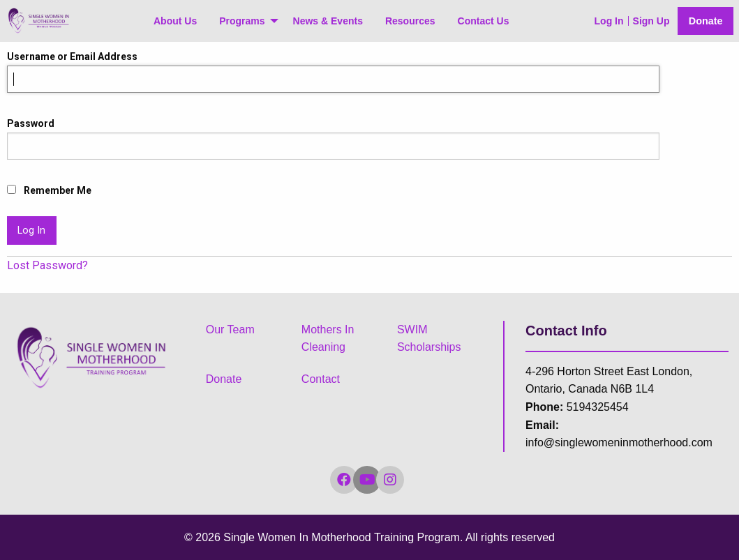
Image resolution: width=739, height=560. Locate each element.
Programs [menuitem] (242, 21)
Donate (706, 21)
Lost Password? (47, 265)
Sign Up (651, 21)
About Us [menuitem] (175, 21)
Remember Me (49, 190)
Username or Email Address (72, 56)
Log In (609, 21)
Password (31, 123)
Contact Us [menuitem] (484, 21)
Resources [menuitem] (410, 21)
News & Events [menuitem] (328, 21)
